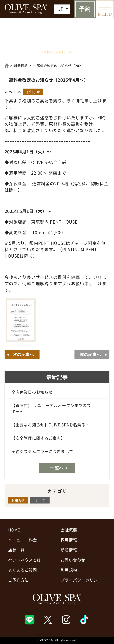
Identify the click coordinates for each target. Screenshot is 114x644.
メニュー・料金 (23, 540)
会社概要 (69, 530)
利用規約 (69, 570)
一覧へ (57, 468)
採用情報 (69, 540)
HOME (14, 530)
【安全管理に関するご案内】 (38, 438)
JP (61, 9)
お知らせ (33, 92)
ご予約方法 (18, 580)
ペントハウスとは (25, 560)
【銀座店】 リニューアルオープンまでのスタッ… (51, 408)
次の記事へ (24, 355)
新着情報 (21, 65)
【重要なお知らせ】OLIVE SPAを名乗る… (51, 425)
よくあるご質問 (23, 570)
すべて (40, 500)
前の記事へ (90, 355)
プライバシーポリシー (81, 580)
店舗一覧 (16, 550)
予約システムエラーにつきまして (42, 451)
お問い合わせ (73, 560)
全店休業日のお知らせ (32, 392)
